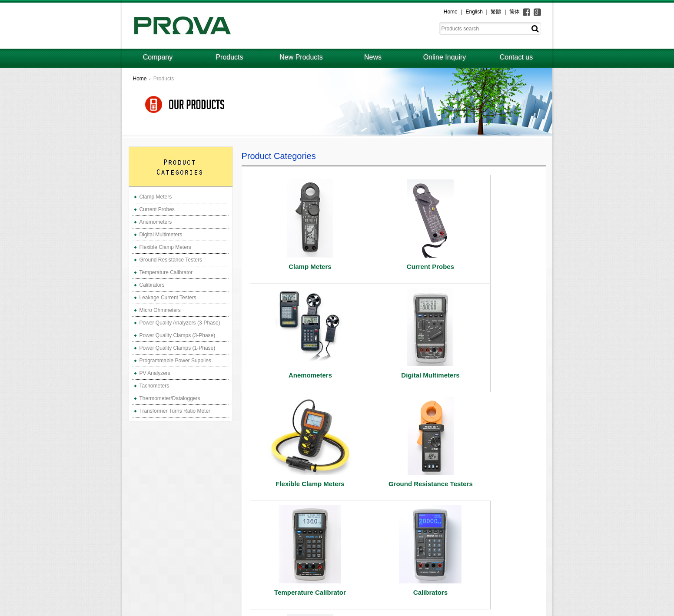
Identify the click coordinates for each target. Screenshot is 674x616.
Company (158, 57)
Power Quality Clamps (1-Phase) (178, 348)
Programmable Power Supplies (175, 361)
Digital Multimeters (161, 235)
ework (545, 610)
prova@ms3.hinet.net (170, 592)
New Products (301, 57)
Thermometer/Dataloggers (170, 398)
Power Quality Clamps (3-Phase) (178, 335)
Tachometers (154, 386)
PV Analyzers (155, 373)
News (373, 57)
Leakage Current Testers (168, 298)
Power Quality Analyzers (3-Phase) (180, 323)
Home (451, 12)
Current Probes (157, 209)
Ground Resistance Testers (171, 260)
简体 (515, 12)
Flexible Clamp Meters (165, 247)
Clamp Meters (156, 197)
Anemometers (156, 222)
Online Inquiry (445, 57)
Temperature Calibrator (166, 272)
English (474, 12)
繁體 (496, 12)
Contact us (516, 57)
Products (229, 57)
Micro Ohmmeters (160, 310)
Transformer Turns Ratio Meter (175, 411)
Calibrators (152, 285)
